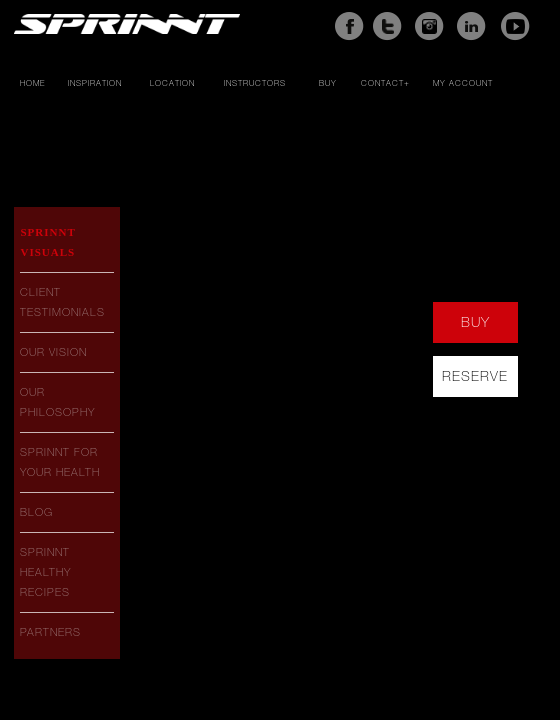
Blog (36, 512)
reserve (475, 376)
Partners (50, 632)
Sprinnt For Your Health (60, 462)
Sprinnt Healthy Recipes (45, 572)
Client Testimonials (62, 302)
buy (475, 322)
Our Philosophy (57, 402)
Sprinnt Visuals (47, 242)
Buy (328, 83)
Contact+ (385, 83)
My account (463, 83)
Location (172, 83)
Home (32, 83)
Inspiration (95, 83)
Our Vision (53, 352)
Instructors (255, 83)
